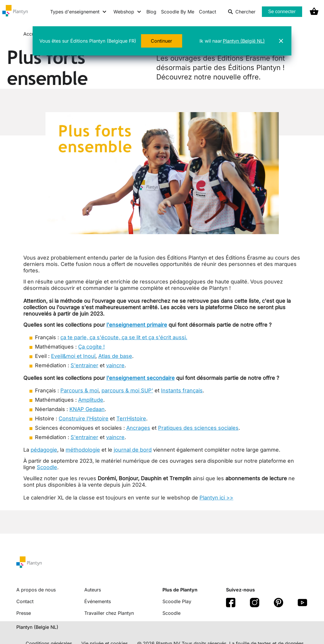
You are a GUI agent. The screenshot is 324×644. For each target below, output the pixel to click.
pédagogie (44, 450)
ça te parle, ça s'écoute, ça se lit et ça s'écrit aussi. (124, 337)
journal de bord (133, 450)
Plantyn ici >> (216, 498)
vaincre (115, 365)
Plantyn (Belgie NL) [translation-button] (37, 627)
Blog (151, 12)
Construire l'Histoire (84, 418)
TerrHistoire (131, 418)
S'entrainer (84, 365)
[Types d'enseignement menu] (79, 12)
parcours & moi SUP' (127, 390)
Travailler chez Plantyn (109, 613)
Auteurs (93, 590)
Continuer (161, 41)
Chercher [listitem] (242, 12)
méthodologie (83, 450)
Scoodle (47, 467)
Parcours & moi (79, 390)
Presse (24, 613)
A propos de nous (36, 590)
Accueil (32, 34)
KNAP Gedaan (87, 409)
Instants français (182, 390)
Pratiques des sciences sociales (198, 428)
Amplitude (91, 400)
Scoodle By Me (178, 12)
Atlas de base (115, 356)
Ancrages (138, 428)
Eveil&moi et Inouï (73, 356)
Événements (98, 601)
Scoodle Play (177, 601)
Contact (207, 12)
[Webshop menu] (128, 12)
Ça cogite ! (91, 347)
